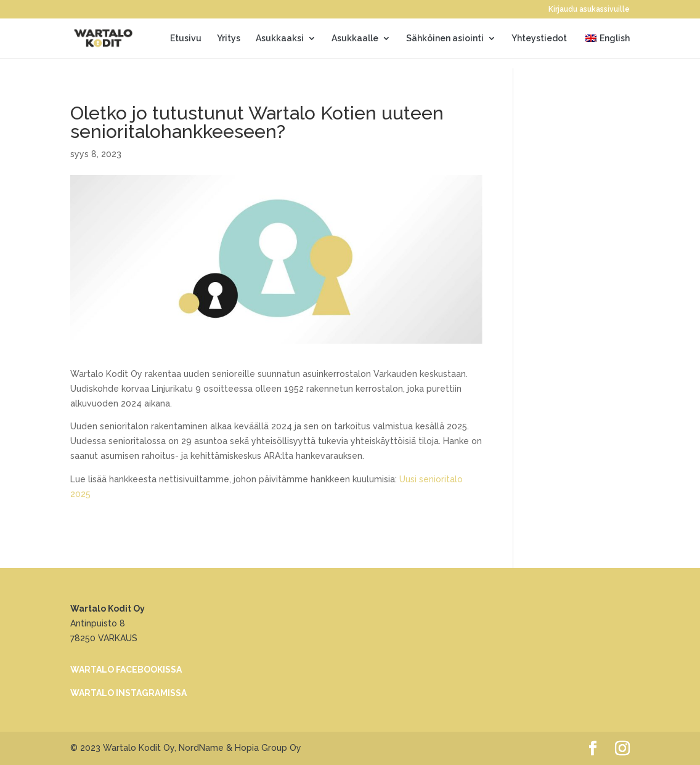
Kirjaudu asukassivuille (589, 10)
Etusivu (186, 38)
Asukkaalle (355, 38)
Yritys (229, 38)
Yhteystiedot (539, 38)
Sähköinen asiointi (445, 38)
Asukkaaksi (280, 38)
